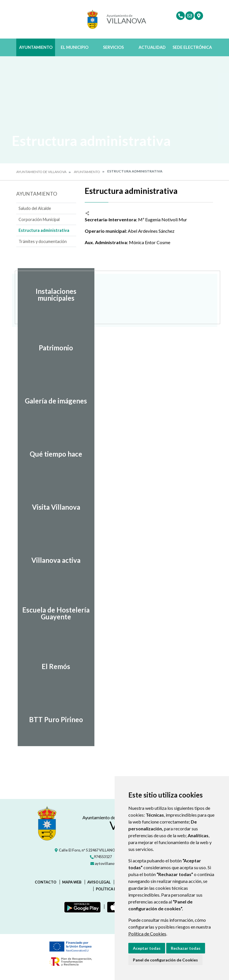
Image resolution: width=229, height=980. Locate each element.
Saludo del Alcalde (35, 208)
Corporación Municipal (39, 219)
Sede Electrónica (192, 47)
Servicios (113, 47)
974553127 (101, 857)
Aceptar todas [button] (147, 948)
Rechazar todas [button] (186, 948)
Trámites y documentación (43, 241)
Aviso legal (99, 882)
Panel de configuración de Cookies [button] (165, 960)
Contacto (46, 882)
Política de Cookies (147, 934)
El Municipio (75, 47)
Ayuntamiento (36, 47)
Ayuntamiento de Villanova (41, 172)
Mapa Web (72, 882)
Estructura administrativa (44, 230)
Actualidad (152, 47)
